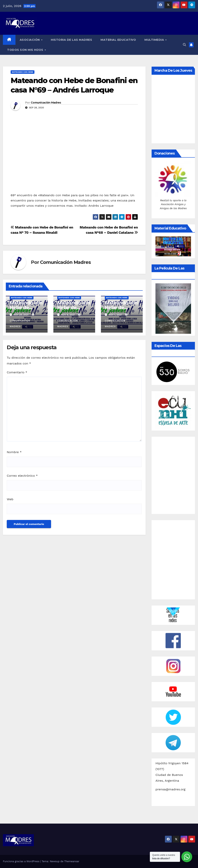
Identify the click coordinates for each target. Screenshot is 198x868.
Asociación (30, 40)
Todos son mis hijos (26, 50)
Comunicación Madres (46, 103)
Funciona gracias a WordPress (22, 861)
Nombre (14, 452)
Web (10, 499)
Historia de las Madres (71, 40)
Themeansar (72, 861)
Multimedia (155, 40)
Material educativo (118, 40)
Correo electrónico (22, 476)
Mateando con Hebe (23, 72)
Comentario (17, 372)
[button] (184, 45)
